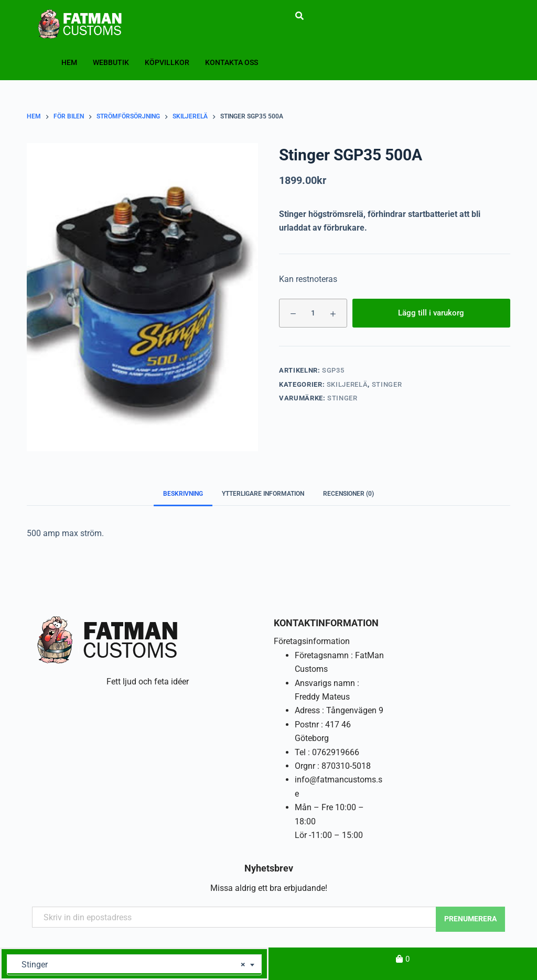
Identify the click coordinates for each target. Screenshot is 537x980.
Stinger (387, 384)
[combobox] (134, 965)
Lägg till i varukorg (431, 313)
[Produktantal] (313, 313)
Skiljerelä (347, 384)
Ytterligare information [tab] (263, 494)
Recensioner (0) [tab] (348, 494)
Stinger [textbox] (130, 965)
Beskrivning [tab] (183, 494)
